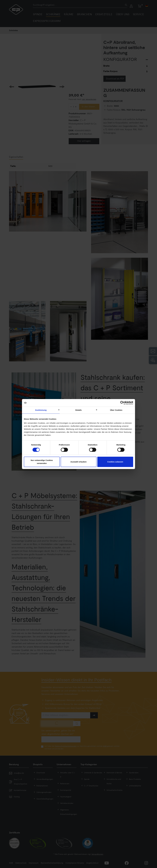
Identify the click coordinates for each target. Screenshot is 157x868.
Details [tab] (78, 410)
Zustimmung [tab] (41, 410)
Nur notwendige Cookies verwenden (42, 462)
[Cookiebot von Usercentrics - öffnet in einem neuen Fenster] (122, 403)
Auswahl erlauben (78, 462)
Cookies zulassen (115, 462)
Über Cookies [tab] (116, 410)
